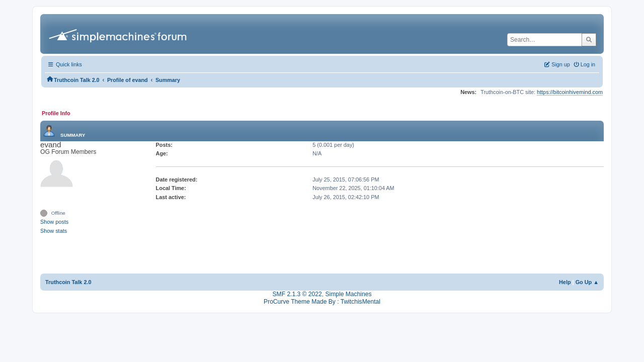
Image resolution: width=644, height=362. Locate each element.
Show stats (54, 231)
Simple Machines (348, 294)
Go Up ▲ (587, 282)
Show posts (54, 222)
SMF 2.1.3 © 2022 (297, 294)
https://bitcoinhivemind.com (570, 92)
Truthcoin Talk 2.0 (68, 282)
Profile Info (56, 113)
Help (565, 282)
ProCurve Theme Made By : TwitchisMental (322, 302)
